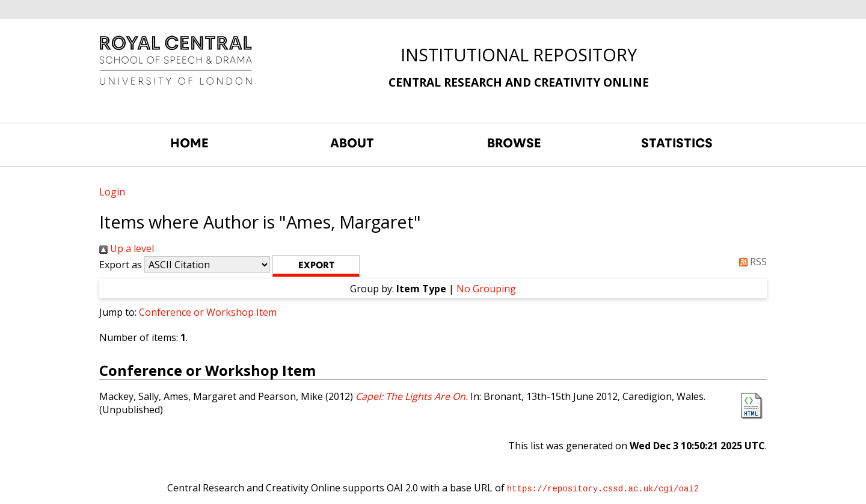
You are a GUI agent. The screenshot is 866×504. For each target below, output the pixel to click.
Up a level (127, 248)
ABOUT (352, 143)
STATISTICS (677, 143)
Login (112, 192)
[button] (316, 266)
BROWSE (514, 143)
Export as (121, 265)
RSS (751, 262)
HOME (189, 143)
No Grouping (486, 289)
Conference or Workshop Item (208, 312)
